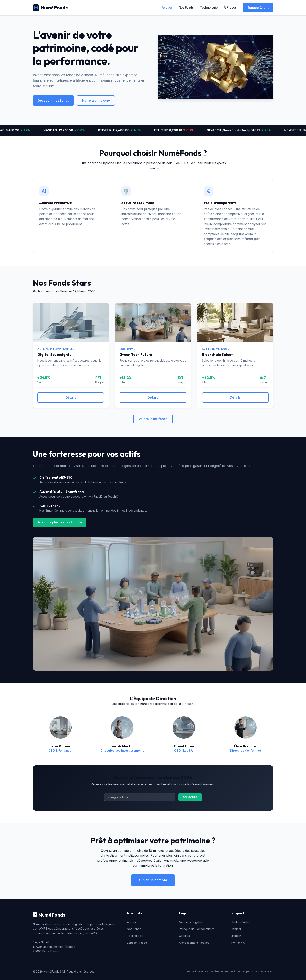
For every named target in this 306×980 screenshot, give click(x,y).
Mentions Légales (191, 922)
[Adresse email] (140, 797)
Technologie (209, 8)
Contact (236, 929)
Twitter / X (238, 943)
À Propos (230, 8)
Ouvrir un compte (153, 880)
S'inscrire (190, 797)
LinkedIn (236, 936)
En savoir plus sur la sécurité (60, 522)
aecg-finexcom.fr (243, 234)
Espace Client (258, 8)
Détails (71, 397)
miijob (174, 861)
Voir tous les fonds (153, 419)
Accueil (167, 8)
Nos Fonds (186, 8)
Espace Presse (137, 943)
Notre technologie (96, 100)
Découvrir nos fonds (53, 100)
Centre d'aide (240, 922)
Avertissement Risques (194, 943)
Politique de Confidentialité (197, 929)
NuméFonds (50, 8)
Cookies (184, 936)
